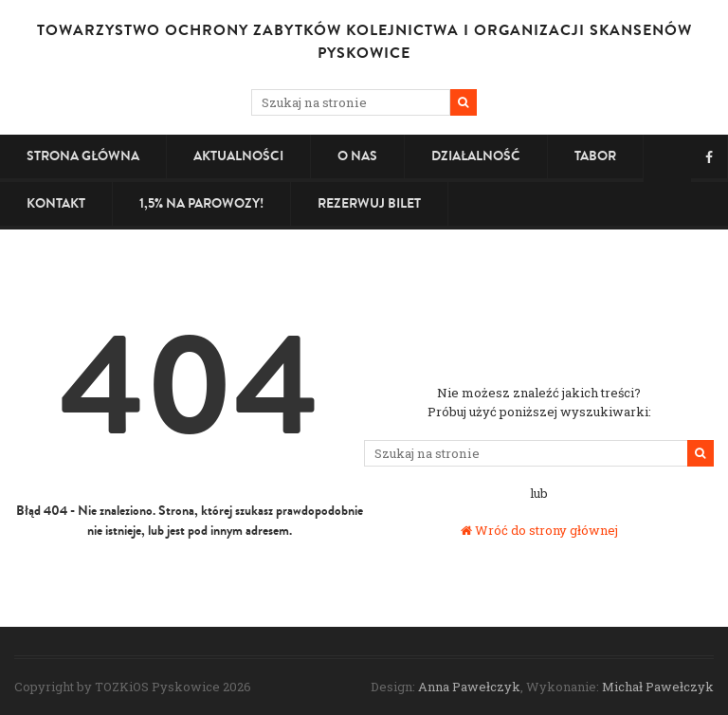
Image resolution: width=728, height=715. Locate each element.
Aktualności (238, 156)
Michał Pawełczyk (658, 687)
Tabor (595, 156)
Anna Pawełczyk (469, 687)
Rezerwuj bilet (369, 203)
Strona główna (83, 156)
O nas (357, 156)
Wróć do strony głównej (539, 530)
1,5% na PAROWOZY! (201, 203)
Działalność (476, 156)
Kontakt (56, 203)
